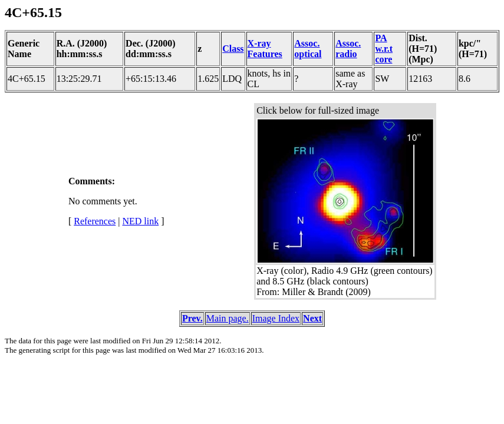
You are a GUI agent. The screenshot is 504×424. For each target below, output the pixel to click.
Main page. (228, 318)
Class (233, 49)
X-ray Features (265, 49)
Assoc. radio (348, 49)
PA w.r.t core (384, 49)
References (95, 221)
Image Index (276, 318)
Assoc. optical (308, 49)
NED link (140, 221)
